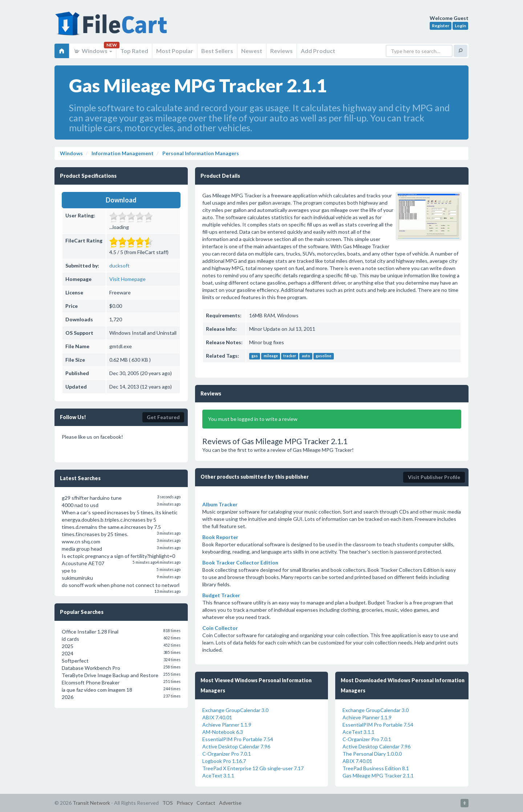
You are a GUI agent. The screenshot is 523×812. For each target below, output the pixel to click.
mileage (271, 356)
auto (306, 356)
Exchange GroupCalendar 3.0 (235, 710)
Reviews (281, 51)
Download (121, 200)
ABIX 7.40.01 (217, 717)
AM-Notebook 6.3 (223, 732)
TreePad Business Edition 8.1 (376, 768)
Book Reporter (220, 537)
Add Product (318, 51)
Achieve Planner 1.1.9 (227, 725)
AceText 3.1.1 (218, 775)
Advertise (230, 803)
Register (441, 26)
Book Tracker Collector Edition (240, 562)
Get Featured (163, 417)
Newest (252, 51)
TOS (168, 803)
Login (460, 26)
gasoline (323, 356)
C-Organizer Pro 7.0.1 (227, 754)
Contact (206, 803)
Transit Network (91, 803)
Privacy (185, 803)
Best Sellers (217, 51)
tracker (290, 356)
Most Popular (175, 51)
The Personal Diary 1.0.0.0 (372, 754)
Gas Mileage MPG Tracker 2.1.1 (378, 775)
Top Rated (134, 51)
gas (255, 356)
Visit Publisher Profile (434, 477)
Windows (93, 51)
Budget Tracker (221, 595)
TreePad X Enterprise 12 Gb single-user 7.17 (253, 768)
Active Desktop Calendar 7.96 (236, 746)
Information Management (122, 153)
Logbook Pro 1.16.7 (224, 761)
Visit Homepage (127, 279)
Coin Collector (220, 628)
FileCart (113, 27)
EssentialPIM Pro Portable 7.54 (238, 739)
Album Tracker (220, 504)
